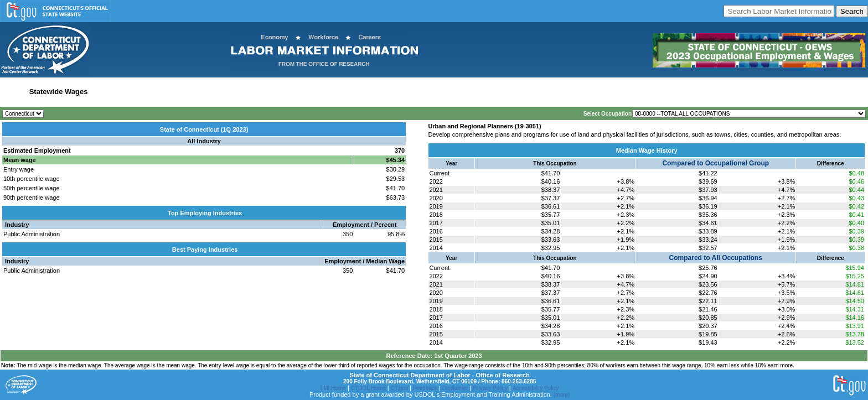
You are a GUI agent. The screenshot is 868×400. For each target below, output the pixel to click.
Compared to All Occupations (716, 258)
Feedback (425, 388)
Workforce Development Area (273, 92)
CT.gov (399, 388)
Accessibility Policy (536, 388)
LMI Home (333, 388)
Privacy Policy (490, 388)
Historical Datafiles (356, 92)
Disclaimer (455, 388)
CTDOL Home (368, 388)
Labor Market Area (190, 92)
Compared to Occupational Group (715, 163)
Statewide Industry (124, 92)
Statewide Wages (59, 92)
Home (13, 92)
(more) (562, 395)
